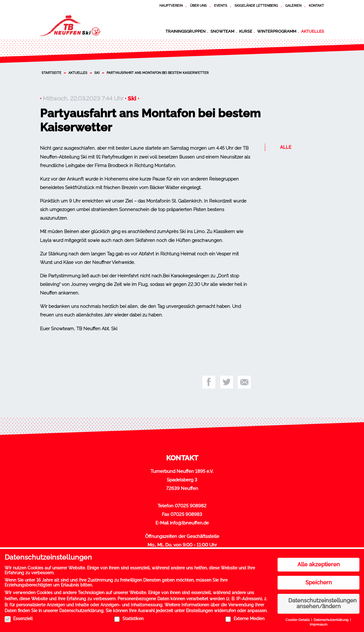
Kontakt (316, 5)
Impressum (318, 622)
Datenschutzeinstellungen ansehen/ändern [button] (322, 601)
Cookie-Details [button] (298, 617)
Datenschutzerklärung (81, 608)
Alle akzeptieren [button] (319, 562)
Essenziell (19, 616)
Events (221, 5)
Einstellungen (199, 608)
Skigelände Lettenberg (256, 5)
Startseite (51, 73)
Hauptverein (171, 5)
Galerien (293, 5)
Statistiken (129, 616)
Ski (97, 73)
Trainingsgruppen (186, 31)
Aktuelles (313, 31)
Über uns (198, 5)
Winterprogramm (277, 31)
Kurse (246, 31)
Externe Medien (245, 616)
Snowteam (222, 31)
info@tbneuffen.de (189, 523)
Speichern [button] (319, 580)
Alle (286, 147)
